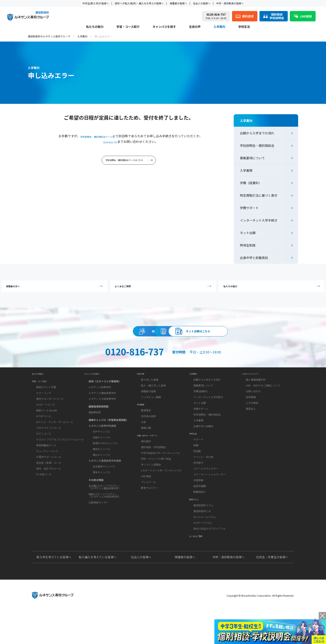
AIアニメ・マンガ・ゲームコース (55, 442)
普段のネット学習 (46, 408)
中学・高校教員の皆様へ (230, 3)
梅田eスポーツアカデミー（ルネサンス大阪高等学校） (105, 510)
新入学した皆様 (150, 396)
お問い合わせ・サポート (153, 461)
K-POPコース (44, 437)
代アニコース (44, 454)
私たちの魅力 (95, 27)
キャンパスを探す (164, 27)
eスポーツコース (45, 425)
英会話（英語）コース (49, 483)
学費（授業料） (251, 183)
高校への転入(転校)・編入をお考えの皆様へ (139, 3)
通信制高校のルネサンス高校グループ (49, 36)
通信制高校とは (202, 539)
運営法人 (251, 425)
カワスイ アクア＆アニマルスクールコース (60, 460)
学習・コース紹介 (128, 27)
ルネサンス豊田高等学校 (102, 408)
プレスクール (148, 510)
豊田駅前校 (95, 427)
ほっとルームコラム (205, 545)
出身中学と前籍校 (203, 443)
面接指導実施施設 (99, 421)
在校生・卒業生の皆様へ (272, 590)
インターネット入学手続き (259, 220)
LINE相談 (146, 504)
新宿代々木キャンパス (105, 458)
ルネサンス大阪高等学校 (102, 414)
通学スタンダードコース (50, 419)
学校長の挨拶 (148, 439)
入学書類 (246, 170)
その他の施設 (96, 495)
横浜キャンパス (101, 464)
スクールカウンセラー (206, 491)
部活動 (197, 473)
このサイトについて (255, 389)
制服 (196, 468)
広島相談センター (99, 517)
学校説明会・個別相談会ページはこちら (129, 162)
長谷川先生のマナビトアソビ (210, 556)
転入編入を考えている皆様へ (98, 590)
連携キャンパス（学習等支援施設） (109, 435)
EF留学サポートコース (49, 477)
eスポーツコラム (203, 550)
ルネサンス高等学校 (100, 402)
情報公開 (146, 450)
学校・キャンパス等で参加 (156, 486)
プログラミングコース (49, 448)
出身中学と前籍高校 (254, 258)
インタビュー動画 (151, 414)
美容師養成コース (46, 466)
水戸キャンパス (101, 447)
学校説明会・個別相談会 (257, 145)
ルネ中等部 (252, 420)
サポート (198, 462)
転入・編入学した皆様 (153, 402)
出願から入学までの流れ (257, 133)
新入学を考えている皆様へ (54, 590)
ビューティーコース (47, 472)
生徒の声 (195, 27)
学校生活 (244, 27)
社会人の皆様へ (202, 3)
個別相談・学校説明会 (153, 475)
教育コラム (196, 525)
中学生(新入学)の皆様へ (96, 3)
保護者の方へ (73, 289)
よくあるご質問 (164, 289)
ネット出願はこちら (239, 339)
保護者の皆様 (148, 408)
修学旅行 (198, 485)
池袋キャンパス (101, 452)
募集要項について (252, 158)
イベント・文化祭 (203, 479)
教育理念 (146, 433)
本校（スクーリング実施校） (105, 396)
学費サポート (249, 208)
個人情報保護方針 (256, 396)
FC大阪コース (44, 495)
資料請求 (163, 339)
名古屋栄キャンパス (104, 481)
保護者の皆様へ (178, 3)
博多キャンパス (101, 487)
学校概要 (143, 425)
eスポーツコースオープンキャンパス (161, 498)
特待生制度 (248, 245)
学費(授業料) (200, 408)
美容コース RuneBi (47, 431)
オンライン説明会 (151, 492)
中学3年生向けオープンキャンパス (160, 481)
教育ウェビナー (150, 516)
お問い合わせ (253, 408)
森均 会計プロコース (49, 489)
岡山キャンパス (101, 470)
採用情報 (251, 414)
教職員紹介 (200, 514)
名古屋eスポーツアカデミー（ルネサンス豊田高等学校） (105, 502)
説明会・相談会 (87, 339)
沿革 (143, 444)
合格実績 (198, 502)
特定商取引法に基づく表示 (259, 195)
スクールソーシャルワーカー (210, 497)
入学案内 (219, 27)
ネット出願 (248, 233)
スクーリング (44, 413)
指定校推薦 (200, 508)
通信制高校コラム (203, 533)
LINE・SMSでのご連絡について (263, 402)
